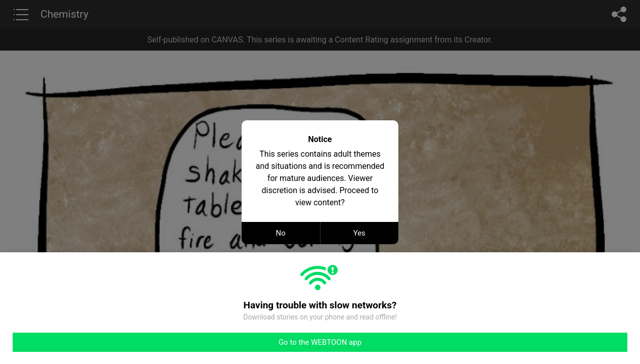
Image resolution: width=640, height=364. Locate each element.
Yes (359, 233)
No (281, 233)
